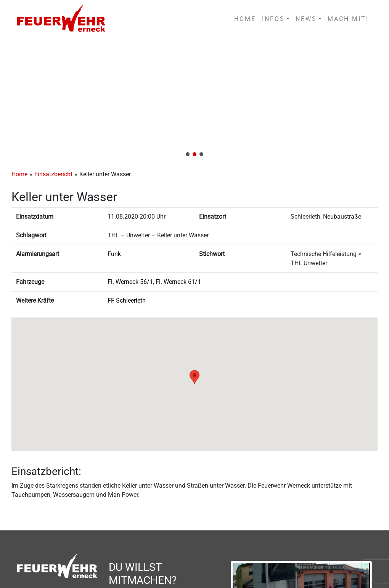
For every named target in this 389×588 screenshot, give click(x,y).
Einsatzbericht (53, 174)
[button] (194, 100)
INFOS (273, 19)
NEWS (306, 19)
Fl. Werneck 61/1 (178, 282)
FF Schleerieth (127, 300)
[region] (194, 100)
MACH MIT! (348, 19)
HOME (245, 19)
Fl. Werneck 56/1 (130, 282)
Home (19, 174)
